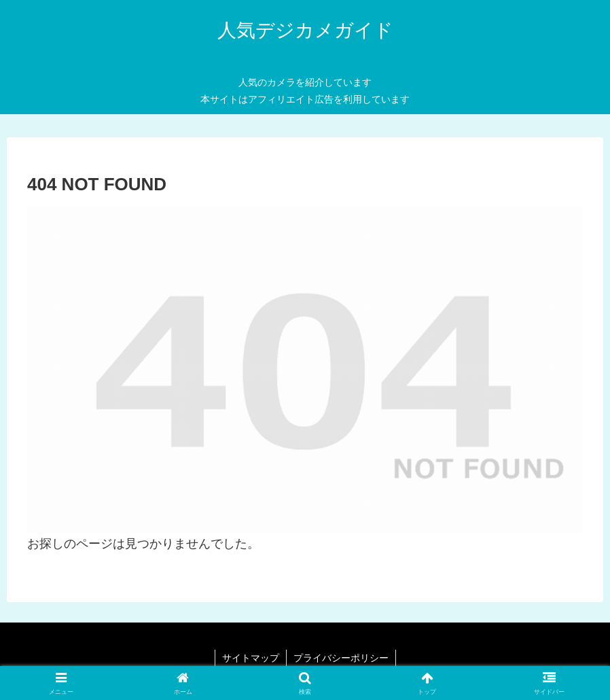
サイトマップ (251, 658)
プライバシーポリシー (341, 658)
